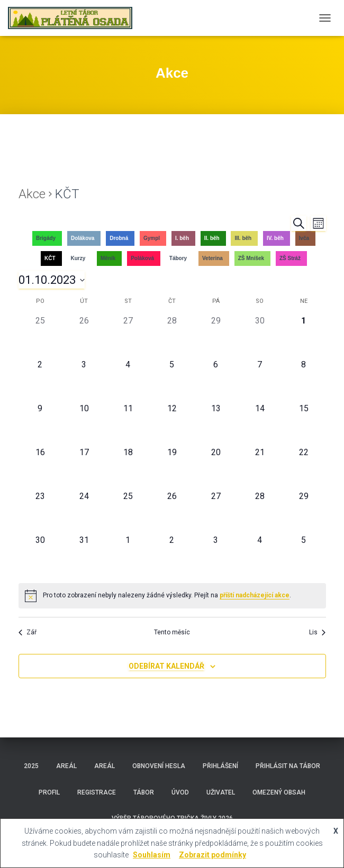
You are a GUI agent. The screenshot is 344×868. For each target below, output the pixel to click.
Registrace (97, 792)
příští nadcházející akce (255, 595)
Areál (66, 766)
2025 (31, 766)
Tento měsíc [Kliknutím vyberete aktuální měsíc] (172, 632)
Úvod (180, 792)
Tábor (144, 792)
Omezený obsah (279, 792)
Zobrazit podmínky (212, 855)
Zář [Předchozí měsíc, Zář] (28, 632)
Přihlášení (220, 766)
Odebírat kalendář (166, 666)
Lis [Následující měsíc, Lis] (317, 632)
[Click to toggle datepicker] (52, 280)
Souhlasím (152, 855)
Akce (32, 194)
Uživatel (221, 792)
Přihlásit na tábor (288, 766)
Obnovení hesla (159, 766)
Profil (49, 792)
